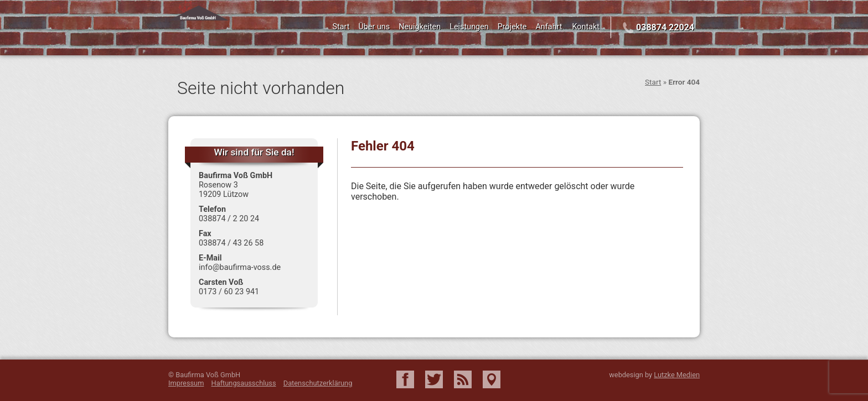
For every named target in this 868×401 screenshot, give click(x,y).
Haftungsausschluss (244, 383)
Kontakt (586, 27)
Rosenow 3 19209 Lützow (224, 190)
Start (341, 27)
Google (492, 379)
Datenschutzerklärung (318, 383)
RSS (463, 379)
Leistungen (469, 27)
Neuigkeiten (420, 27)
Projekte (512, 27)
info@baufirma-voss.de (240, 267)
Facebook (405, 379)
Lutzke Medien (677, 375)
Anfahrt (549, 27)
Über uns (374, 27)
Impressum (186, 383)
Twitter (434, 379)
